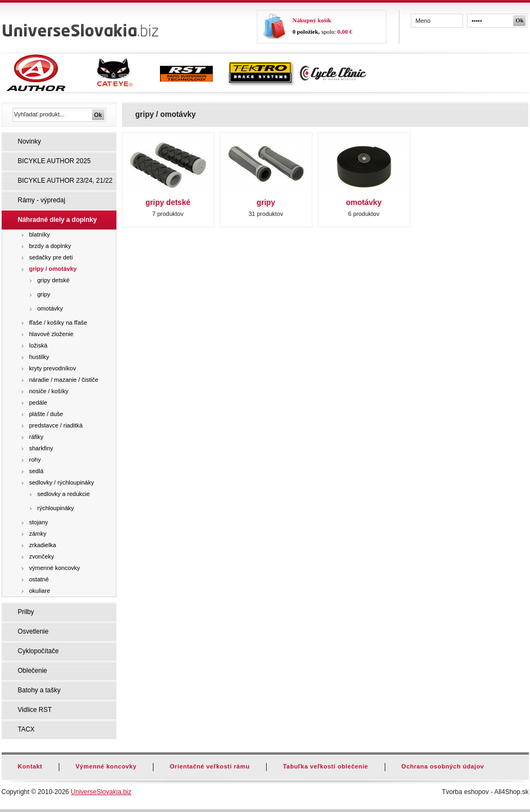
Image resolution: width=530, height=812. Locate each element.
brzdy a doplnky (50, 246)
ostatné (39, 579)
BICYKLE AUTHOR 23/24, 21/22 (65, 181)
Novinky (30, 141)
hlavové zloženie (51, 334)
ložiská (39, 345)
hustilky (39, 357)
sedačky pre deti (51, 257)
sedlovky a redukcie (64, 494)
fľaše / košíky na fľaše (58, 323)
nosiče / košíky (49, 391)
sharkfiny (41, 448)
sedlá (36, 471)
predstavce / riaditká (56, 425)
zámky (38, 534)
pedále (38, 402)
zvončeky (42, 556)
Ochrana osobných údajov (443, 766)
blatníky (40, 234)
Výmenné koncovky (106, 766)
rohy (35, 460)
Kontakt (30, 766)
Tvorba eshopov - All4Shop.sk (485, 792)
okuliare (40, 591)
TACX (26, 729)
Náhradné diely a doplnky (57, 220)
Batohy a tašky (39, 690)
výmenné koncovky (55, 568)
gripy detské (54, 280)
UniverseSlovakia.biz (101, 792)
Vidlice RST (35, 710)
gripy (44, 294)
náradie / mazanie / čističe (64, 380)
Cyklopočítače (38, 651)
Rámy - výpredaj (42, 200)
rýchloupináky (56, 508)
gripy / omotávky (53, 269)
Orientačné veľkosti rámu (210, 766)
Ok (520, 20)
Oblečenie (33, 671)
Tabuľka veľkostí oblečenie (326, 766)
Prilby (26, 612)
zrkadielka (43, 545)
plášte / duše (46, 414)
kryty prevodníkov (53, 368)
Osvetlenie (33, 631)
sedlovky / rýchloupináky (62, 482)
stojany (39, 522)
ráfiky (36, 437)
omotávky (50, 308)
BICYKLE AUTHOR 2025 (54, 161)
